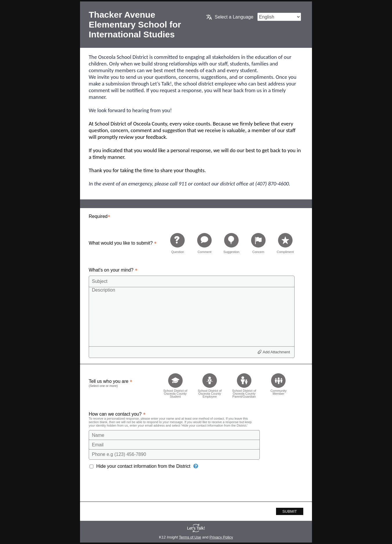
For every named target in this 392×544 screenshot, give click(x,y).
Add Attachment (276, 352)
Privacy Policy (221, 537)
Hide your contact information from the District (143, 466)
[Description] (192, 316)
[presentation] (133, 487)
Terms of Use (190, 537)
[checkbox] (175, 384)
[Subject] (192, 281)
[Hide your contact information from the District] (196, 466)
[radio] (177, 243)
